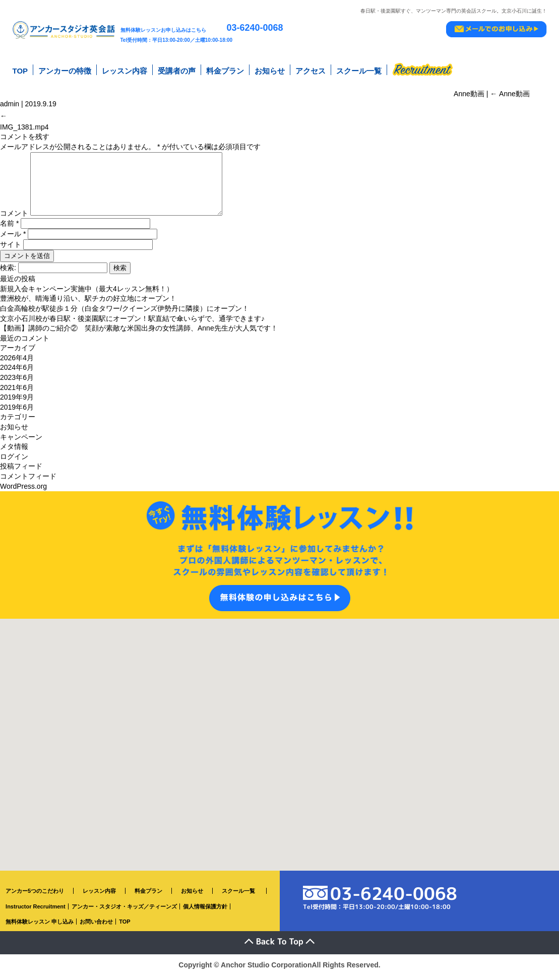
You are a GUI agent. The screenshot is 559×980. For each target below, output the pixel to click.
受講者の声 (177, 70)
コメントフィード (28, 481)
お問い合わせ (96, 927)
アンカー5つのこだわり (35, 896)
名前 (9, 228)
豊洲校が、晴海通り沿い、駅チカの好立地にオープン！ (88, 303)
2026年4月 (17, 363)
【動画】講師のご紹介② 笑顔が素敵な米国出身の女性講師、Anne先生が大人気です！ (139, 333)
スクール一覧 (359, 70)
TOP (20, 70)
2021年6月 (17, 393)
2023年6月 (17, 382)
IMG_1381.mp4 (24, 120)
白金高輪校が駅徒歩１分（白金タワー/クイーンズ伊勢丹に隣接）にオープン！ (125, 313)
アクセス (310, 70)
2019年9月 (17, 402)
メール (13, 239)
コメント (14, 218)
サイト (11, 249)
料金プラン (225, 70)
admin (10, 100)
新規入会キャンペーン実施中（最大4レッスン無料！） (87, 294)
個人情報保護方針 (205, 911)
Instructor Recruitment (36, 911)
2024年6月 (17, 373)
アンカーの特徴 (65, 70)
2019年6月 (17, 412)
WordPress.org (23, 491)
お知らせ (270, 70)
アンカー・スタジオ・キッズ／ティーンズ (124, 911)
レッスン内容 (125, 70)
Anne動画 (510, 90)
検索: (8, 273)
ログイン (14, 462)
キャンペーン (21, 442)
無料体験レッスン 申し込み (40, 927)
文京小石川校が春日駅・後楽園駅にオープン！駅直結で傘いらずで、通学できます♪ (132, 323)
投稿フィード (21, 471)
